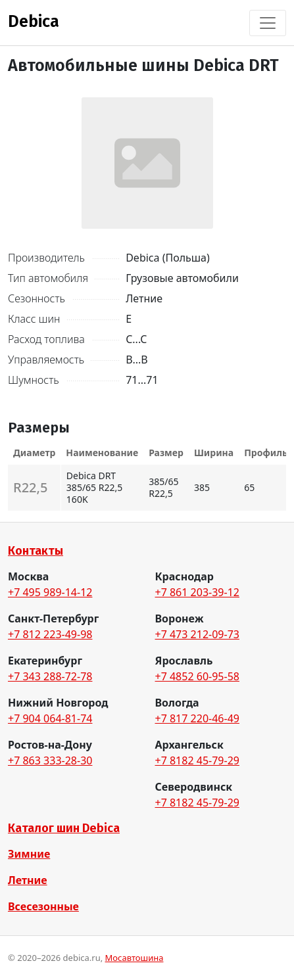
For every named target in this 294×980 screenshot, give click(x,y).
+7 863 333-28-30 (50, 760)
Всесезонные (43, 906)
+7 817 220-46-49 (197, 718)
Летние (28, 880)
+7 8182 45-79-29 (197, 760)
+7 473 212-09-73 (197, 634)
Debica (34, 22)
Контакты (36, 551)
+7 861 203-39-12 (197, 592)
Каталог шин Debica (64, 828)
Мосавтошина (135, 958)
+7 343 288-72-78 (50, 676)
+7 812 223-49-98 (50, 634)
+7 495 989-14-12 (50, 592)
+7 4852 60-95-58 (197, 676)
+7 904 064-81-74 (50, 718)
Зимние (29, 854)
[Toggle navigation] (268, 23)
